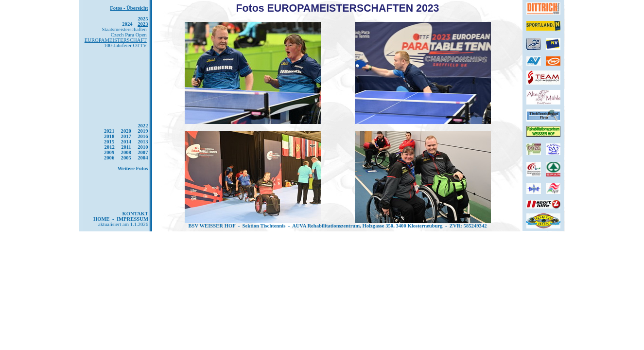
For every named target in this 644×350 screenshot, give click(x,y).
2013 (143, 142)
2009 (109, 152)
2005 (126, 158)
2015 (109, 142)
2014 (126, 142)
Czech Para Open (129, 35)
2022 (143, 126)
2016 (143, 136)
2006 (109, 158)
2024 (127, 24)
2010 (143, 147)
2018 (109, 136)
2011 (126, 147)
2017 (126, 136)
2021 (109, 131)
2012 (109, 147)
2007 (143, 152)
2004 (143, 158)
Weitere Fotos (133, 168)
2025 (143, 19)
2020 (126, 131)
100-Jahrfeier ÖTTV (125, 45)
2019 (143, 131)
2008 (126, 152)
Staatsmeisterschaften (124, 29)
